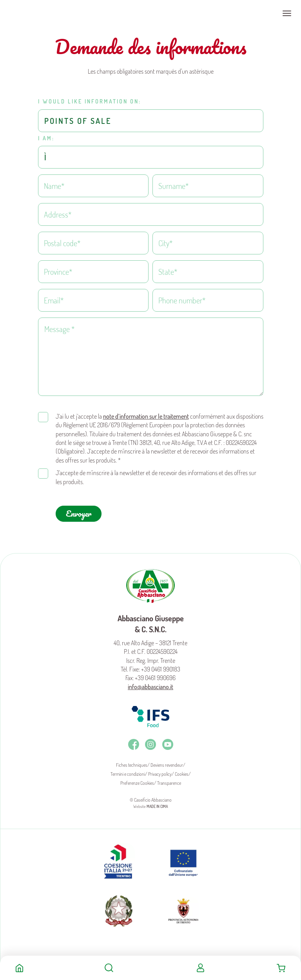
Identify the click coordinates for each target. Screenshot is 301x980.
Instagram (150, 741)
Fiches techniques (132, 762)
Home (19, 968)
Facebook (134, 741)
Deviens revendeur (167, 762)
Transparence (169, 780)
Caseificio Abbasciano (37, 13)
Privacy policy (160, 771)
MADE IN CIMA (157, 803)
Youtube (168, 741)
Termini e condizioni (128, 771)
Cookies (182, 771)
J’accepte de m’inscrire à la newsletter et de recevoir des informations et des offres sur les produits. (156, 474)
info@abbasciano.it (150, 684)
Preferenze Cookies (137, 780)
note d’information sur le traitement (146, 413)
